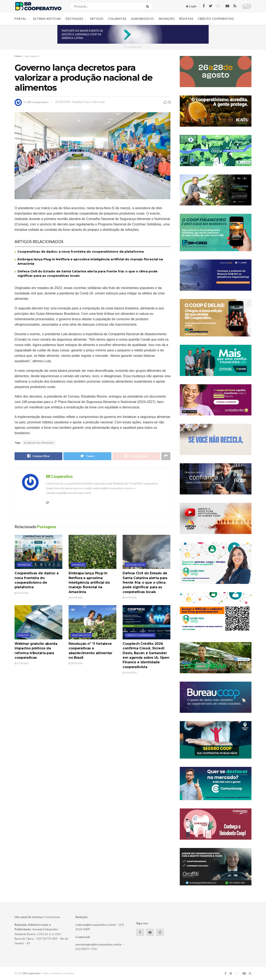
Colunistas (117, 19)
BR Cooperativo (38, 102)
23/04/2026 (130, 673)
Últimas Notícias (47, 19)
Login (191, 6)
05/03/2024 (63, 102)
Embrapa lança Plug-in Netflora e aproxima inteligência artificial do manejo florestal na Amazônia (89, 583)
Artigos (97, 19)
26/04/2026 (22, 593)
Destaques (74, 19)
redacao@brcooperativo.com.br (96, 925)
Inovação (167, 19)
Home (18, 56)
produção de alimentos (39, 443)
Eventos (23, 635)
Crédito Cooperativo (216, 19)
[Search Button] (148, 6)
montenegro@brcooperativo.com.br (99, 944)
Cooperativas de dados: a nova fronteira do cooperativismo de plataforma (81, 251)
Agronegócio (143, 19)
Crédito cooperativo (140, 635)
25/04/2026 (76, 598)
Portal (20, 19)
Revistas (186, 19)
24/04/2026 (76, 663)
